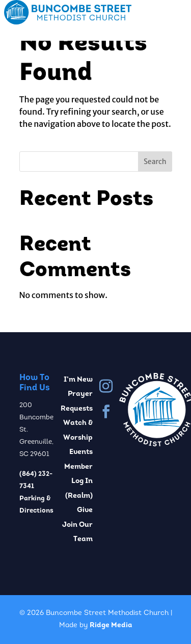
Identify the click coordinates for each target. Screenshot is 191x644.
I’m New (78, 380)
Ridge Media (111, 625)
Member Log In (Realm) (78, 481)
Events (81, 452)
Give (85, 510)
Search (155, 162)
